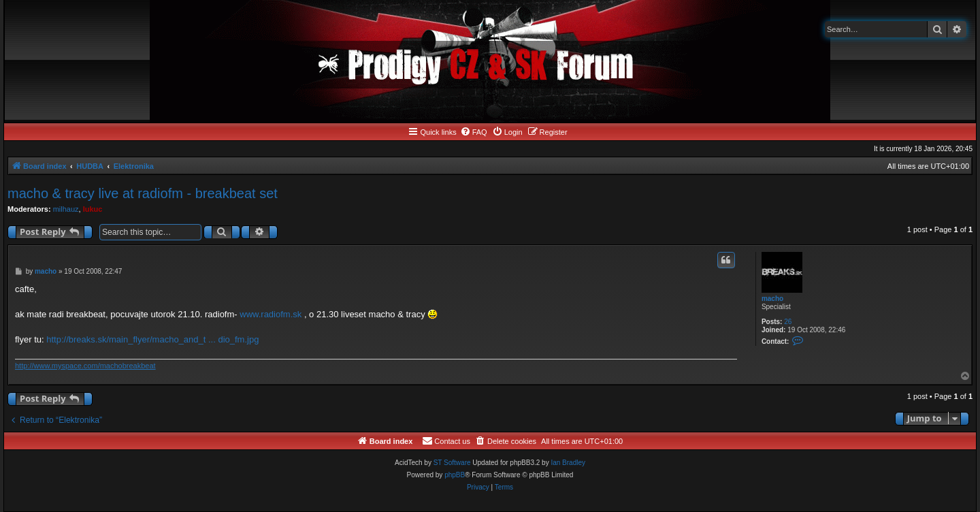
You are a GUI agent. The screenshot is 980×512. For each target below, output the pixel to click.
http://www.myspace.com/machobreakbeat (85, 366)
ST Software (452, 463)
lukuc (93, 209)
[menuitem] (474, 132)
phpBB (455, 475)
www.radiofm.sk (271, 314)
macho (772, 299)
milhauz (66, 209)
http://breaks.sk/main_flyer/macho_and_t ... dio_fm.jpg (152, 339)
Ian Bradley (568, 463)
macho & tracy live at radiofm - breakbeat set (143, 193)
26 (788, 322)
